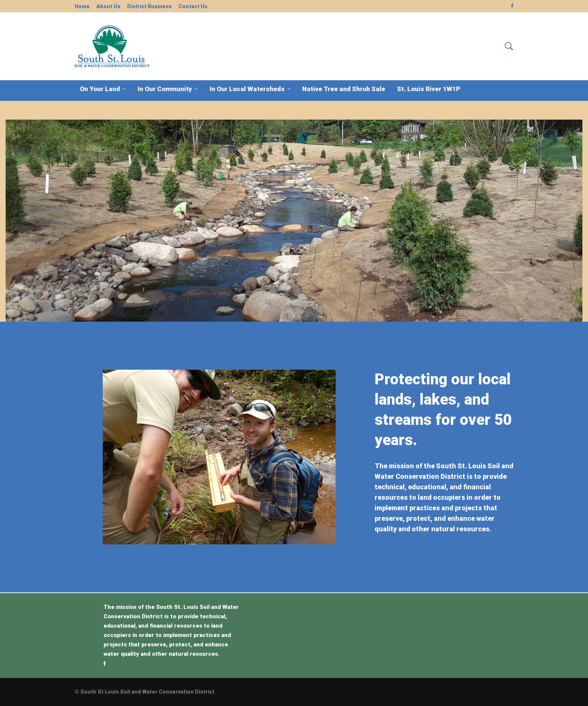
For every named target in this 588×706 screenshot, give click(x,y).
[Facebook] (105, 664)
